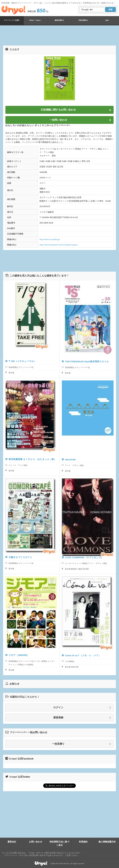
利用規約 (83, 842)
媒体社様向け (59, 20)
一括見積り (82, 744)
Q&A (107, 20)
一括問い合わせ (80, 120)
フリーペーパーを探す (12, 20)
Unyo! (13, 10)
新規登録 (82, 718)
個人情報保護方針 (107, 842)
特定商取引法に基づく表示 (59, 843)
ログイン (82, 708)
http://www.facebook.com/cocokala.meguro (59, 245)
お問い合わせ (36, 842)
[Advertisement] (59, 35)
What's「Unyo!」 (36, 20)
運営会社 (12, 842)
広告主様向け (83, 20)
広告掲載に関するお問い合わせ (76, 110)
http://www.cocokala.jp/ (50, 239)
